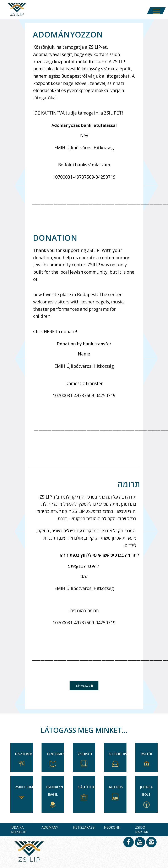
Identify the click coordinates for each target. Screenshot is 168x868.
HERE (49, 332)
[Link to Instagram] (151, 844)
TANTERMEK (55, 754)
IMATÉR (146, 754)
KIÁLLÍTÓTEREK (89, 787)
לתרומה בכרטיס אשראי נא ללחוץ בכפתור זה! (99, 555)
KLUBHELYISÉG (120, 754)
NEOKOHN (112, 827)
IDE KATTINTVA (49, 113)
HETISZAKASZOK (86, 827)
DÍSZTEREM (24, 754)
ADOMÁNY (50, 827)
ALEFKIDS (116, 787)
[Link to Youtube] (140, 844)
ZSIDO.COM (24, 787)
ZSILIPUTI (85, 754)
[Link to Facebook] (128, 844)
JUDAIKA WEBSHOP (18, 830)
